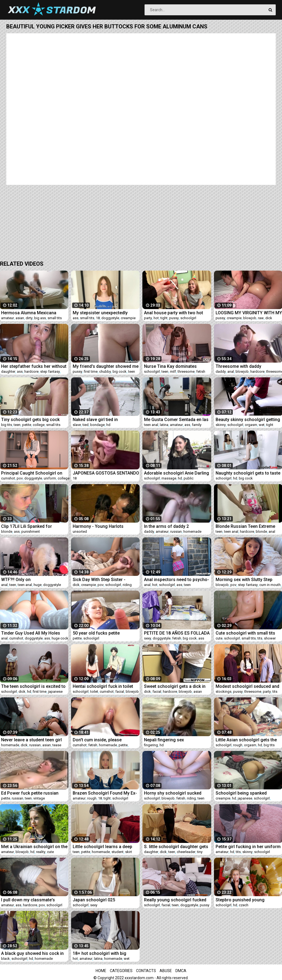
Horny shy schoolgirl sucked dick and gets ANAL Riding (173, 793)
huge (38, 585)
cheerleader (186, 852)
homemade (192, 532)
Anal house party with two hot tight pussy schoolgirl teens (174, 313)
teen (132, 371)
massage (169, 478)
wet (262, 425)
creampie (128, 318)
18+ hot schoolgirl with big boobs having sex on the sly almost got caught (101, 953)
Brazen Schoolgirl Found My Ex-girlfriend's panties (105, 793)
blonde (7, 532)
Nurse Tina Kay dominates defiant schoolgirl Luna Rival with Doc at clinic (177, 366)
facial (120, 692)
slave (77, 425)
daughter (8, 371)
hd (108, 425)
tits (260, 638)
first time (91, 371)
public (189, 478)
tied (86, 425)
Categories (121, 971)
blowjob (250, 318)
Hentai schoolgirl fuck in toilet (103, 686)
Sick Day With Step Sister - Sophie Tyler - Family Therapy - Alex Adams (104, 580)
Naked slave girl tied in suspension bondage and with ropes (103, 420)
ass (76, 318)
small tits (55, 318)
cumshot (8, 478)
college (39, 425)
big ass (40, 318)
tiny (200, 852)
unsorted (80, 532)
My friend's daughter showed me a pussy (106, 366)
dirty (29, 318)
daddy (221, 371)
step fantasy (50, 371)
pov (20, 478)
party (148, 318)
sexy (148, 638)
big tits (7, 425)
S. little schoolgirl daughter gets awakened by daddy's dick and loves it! (176, 847)
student (117, 852)
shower (270, 638)
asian (20, 318)
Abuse (166, 971)
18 (98, 318)
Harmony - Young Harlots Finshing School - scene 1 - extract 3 (100, 526)
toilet (94, 692)
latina (164, 425)
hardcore (31, 371)
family (197, 425)
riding (127, 585)
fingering (151, 745)
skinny (221, 425)
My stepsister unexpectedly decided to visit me (100, 313)
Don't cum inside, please (97, 740)
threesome (186, 371)
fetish (201, 371)
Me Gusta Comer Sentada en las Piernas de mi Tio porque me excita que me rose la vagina (176, 420)
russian (176, 532)
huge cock (60, 638)
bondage (97, 425)
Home (101, 971)
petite (27, 425)
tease (57, 745)
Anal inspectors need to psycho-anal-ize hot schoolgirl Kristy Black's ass (177, 580)
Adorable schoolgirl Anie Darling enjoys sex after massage (177, 473)
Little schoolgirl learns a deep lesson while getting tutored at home (103, 847)
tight (164, 318)
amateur (8, 318)
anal (231, 371)
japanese (55, 692)
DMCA (181, 971)
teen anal (151, 425)
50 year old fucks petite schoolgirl (96, 633)
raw (261, 318)
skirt (129, 852)
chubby (105, 371)
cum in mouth (270, 585)
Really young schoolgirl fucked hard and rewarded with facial (175, 900)
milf (173, 371)
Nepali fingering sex (164, 740)
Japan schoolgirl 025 (94, 900)
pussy (174, 318)
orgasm (251, 425)
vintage (39, 798)
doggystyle (110, 318)
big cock (120, 371)
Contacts (146, 971)
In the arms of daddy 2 (166, 526)
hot (156, 318)
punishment (31, 532)
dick (269, 318)
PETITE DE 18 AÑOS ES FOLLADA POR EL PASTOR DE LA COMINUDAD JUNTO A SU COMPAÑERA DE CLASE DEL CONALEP (177, 633)
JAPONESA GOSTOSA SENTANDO (106, 473)
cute (219, 638)
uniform (50, 478)
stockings (224, 692)
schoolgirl (188, 318)
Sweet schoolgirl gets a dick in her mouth (175, 686)
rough (238, 745)
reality (41, 852)
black (5, 959)
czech (244, 905)
